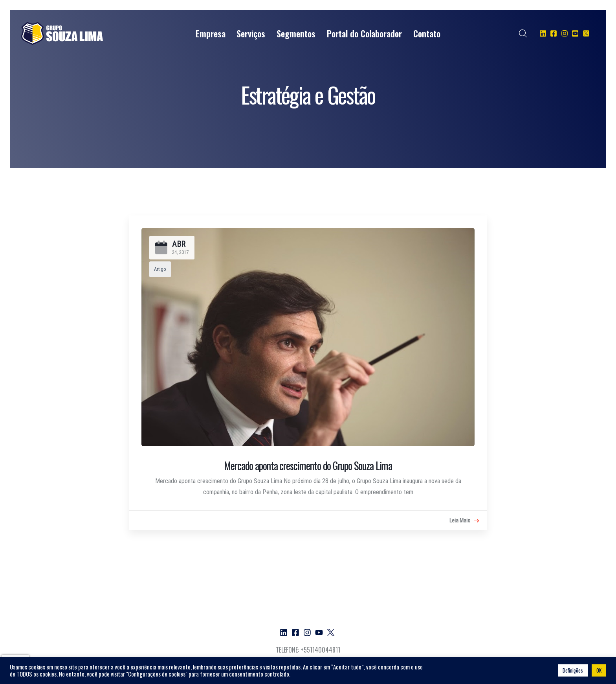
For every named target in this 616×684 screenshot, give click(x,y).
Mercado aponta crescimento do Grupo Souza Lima (308, 465)
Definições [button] (573, 670)
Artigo (160, 269)
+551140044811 (320, 650)
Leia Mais (464, 521)
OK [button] (599, 670)
